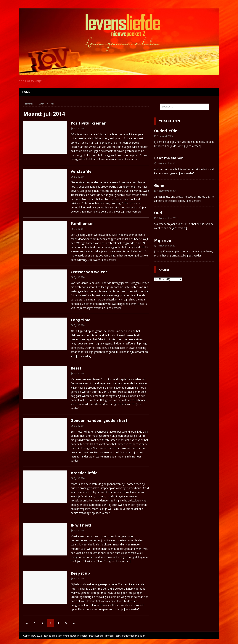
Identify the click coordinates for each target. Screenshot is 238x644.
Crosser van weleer (89, 272)
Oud (158, 213)
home (26, 92)
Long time (81, 320)
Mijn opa (163, 240)
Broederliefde (84, 473)
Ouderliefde (166, 131)
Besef (76, 368)
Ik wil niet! (81, 525)
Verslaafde (81, 171)
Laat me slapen (169, 158)
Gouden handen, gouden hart (99, 420)
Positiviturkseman (89, 123)
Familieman (82, 224)
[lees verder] (132, 159)
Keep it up (80, 573)
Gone (159, 185)
